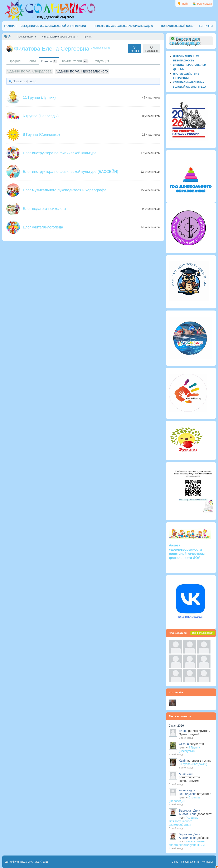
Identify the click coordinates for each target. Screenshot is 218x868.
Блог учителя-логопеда (43, 227)
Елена (183, 731)
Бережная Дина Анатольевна (190, 812)
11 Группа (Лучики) (39, 97)
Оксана (184, 744)
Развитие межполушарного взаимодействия (184, 821)
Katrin (183, 761)
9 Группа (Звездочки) (190, 749)
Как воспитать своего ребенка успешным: (187, 843)
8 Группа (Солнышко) (42, 135)
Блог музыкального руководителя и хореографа (65, 190)
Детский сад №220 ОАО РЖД (23, 862)
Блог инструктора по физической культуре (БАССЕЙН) (71, 172)
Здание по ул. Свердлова (30, 71)
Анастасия (186, 774)
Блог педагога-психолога (44, 209)
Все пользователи (203, 633)
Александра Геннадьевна (188, 792)
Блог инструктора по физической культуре (60, 153)
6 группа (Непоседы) (41, 116)
